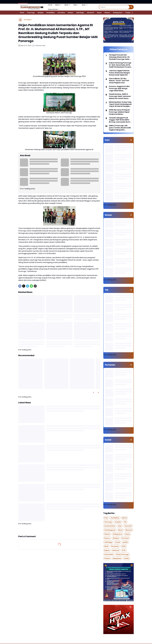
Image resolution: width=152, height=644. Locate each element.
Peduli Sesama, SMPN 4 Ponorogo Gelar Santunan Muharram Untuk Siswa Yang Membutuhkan (120, 96)
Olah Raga (80, 13)
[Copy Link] (35, 286)
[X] (24, 286)
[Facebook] (20, 286)
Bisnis (68, 5)
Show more (59, 530)
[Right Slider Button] (132, 13)
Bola (76, 5)
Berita (58, 5)
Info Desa (61, 13)
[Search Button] (131, 7)
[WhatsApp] (31, 286)
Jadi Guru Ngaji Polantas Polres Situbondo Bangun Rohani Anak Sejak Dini (119, 73)
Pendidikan (51, 13)
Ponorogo (31, 13)
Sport (85, 5)
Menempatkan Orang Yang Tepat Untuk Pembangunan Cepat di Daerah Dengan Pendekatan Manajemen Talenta (120, 104)
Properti (128, 13)
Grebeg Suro (118, 13)
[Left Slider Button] (93, 392)
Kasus (99, 13)
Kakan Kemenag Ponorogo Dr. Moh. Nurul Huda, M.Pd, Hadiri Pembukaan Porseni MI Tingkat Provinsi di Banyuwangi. (120, 65)
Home (50, 5)
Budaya (41, 13)
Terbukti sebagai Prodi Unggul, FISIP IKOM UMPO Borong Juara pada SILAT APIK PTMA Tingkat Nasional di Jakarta (120, 120)
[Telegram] (28, 286)
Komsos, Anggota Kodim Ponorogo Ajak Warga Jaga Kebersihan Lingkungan (119, 89)
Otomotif (90, 13)
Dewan (70, 13)
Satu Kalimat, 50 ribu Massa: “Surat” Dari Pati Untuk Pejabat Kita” (119, 81)
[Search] (114, 7)
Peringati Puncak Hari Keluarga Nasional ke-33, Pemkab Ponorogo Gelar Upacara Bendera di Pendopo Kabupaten (119, 57)
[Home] (20, 20)
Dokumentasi (54, 9)
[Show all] (131, 140)
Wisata (107, 13)
